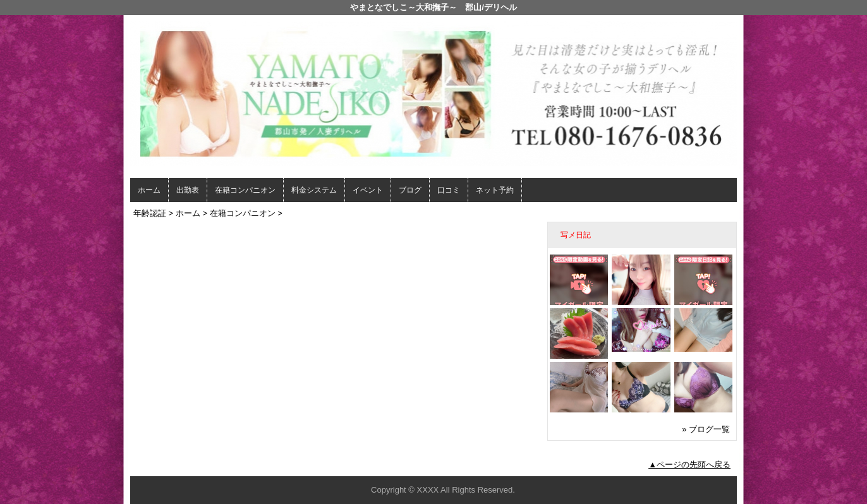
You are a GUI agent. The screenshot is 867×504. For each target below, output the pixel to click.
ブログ (410, 190)
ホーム (149, 190)
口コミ (449, 190)
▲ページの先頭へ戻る (689, 465)
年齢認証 (150, 213)
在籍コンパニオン (245, 190)
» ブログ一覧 (706, 429)
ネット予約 (495, 190)
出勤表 (188, 190)
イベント (368, 190)
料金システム (314, 190)
